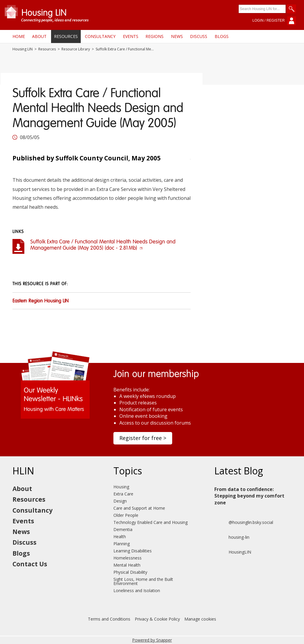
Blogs (222, 36)
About (39, 36)
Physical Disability (130, 572)
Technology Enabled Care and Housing (151, 522)
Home (19, 36)
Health (120, 537)
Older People (126, 515)
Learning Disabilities (133, 551)
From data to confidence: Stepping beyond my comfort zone (249, 496)
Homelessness (128, 558)
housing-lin (232, 537)
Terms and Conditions (109, 619)
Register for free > (143, 438)
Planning (122, 544)
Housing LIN (23, 49)
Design (120, 501)
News (177, 36)
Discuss (199, 36)
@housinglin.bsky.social (244, 522)
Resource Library (76, 49)
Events (131, 36)
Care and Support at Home (139, 508)
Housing (121, 487)
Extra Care (123, 494)
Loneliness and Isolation (137, 590)
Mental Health (127, 565)
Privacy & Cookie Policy (157, 619)
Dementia (123, 529)
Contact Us (30, 564)
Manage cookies (200, 619)
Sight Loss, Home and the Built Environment (143, 581)
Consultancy (100, 36)
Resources (66, 36)
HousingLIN (233, 552)
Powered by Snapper (152, 640)
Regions (155, 36)
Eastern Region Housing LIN (41, 301)
